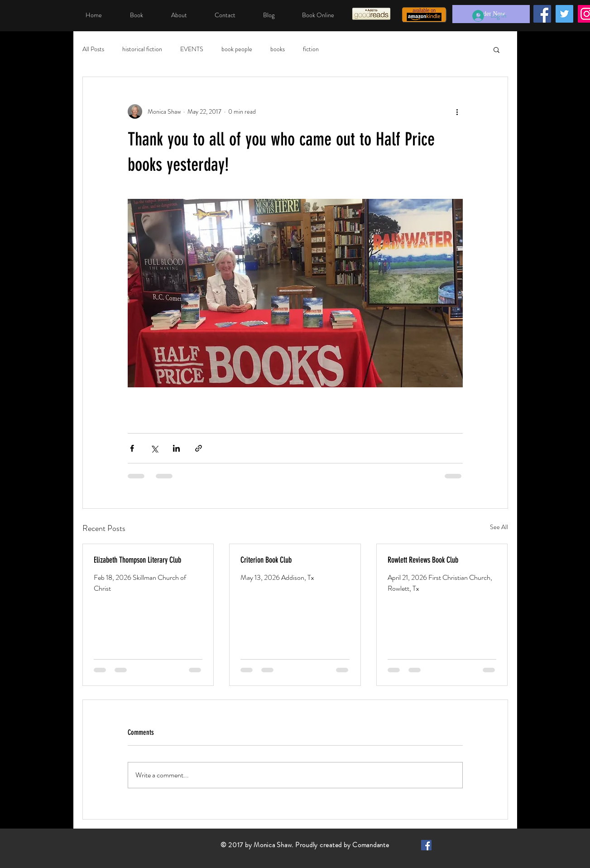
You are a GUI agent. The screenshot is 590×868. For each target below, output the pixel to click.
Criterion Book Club (266, 560)
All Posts (93, 49)
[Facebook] (542, 14)
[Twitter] (564, 14)
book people (237, 49)
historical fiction (142, 49)
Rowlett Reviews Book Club (423, 560)
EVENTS (192, 49)
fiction (311, 49)
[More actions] (457, 111)
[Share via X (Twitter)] (154, 448)
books (278, 49)
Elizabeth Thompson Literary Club (137, 560)
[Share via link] (199, 448)
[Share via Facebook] (132, 448)
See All (499, 527)
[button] (496, 49)
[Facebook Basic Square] (426, 845)
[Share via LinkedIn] (176, 448)
